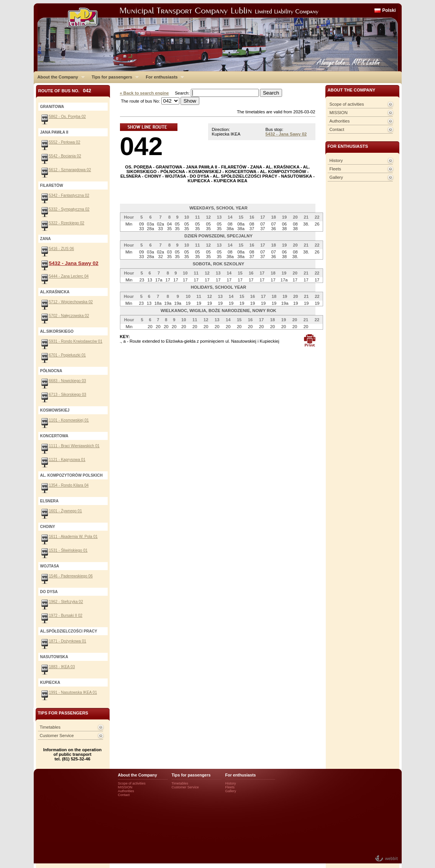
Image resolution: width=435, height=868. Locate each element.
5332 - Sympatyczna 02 (69, 209)
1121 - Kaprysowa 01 (67, 460)
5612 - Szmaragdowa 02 (70, 170)
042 (141, 146)
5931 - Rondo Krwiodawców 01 (76, 341)
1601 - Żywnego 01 (66, 511)
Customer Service (57, 736)
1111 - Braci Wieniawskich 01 (74, 446)
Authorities (340, 121)
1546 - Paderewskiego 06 (71, 576)
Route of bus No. (65, 91)
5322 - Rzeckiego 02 (67, 223)
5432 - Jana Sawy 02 (286, 134)
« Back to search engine (144, 93)
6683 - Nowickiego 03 (68, 381)
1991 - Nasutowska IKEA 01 (73, 692)
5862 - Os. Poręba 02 (67, 117)
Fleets (335, 169)
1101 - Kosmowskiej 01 (69, 420)
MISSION (339, 113)
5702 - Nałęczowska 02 (69, 316)
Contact (337, 129)
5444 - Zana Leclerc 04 (69, 276)
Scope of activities (347, 104)
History (336, 160)
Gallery (336, 177)
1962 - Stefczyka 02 (66, 602)
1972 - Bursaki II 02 (66, 615)
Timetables (50, 727)
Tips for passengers (113, 77)
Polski (389, 10)
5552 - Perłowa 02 (65, 142)
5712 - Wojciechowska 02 (71, 302)
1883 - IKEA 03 (62, 667)
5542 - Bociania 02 (65, 156)
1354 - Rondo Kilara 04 (69, 485)
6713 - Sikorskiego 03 (68, 395)
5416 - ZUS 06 (62, 249)
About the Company (59, 77)
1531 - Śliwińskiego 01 (68, 550)
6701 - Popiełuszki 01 (67, 355)
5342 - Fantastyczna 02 (69, 195)
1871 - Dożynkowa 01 (68, 641)
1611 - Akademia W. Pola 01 (73, 537)
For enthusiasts (163, 77)
